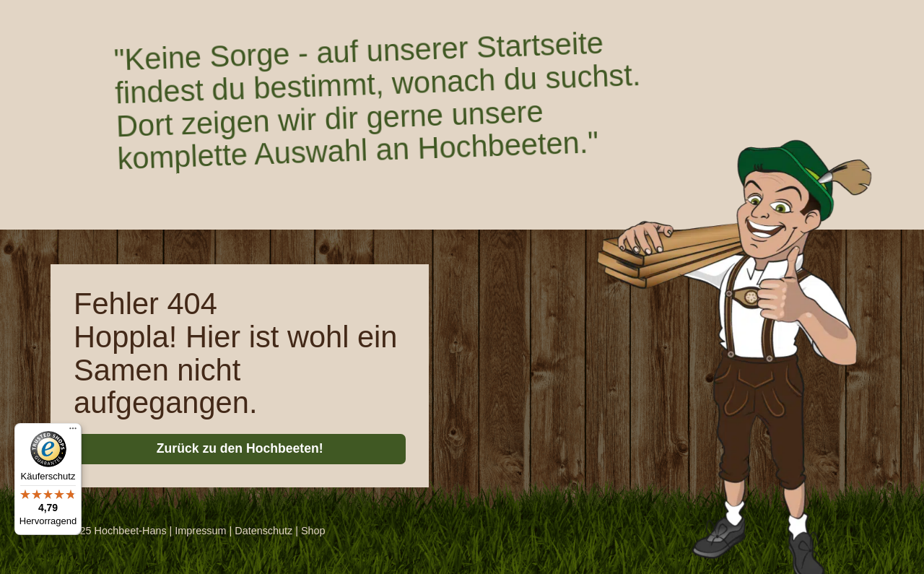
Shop (313, 531)
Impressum (200, 531)
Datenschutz (263, 531)
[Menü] (73, 432)
